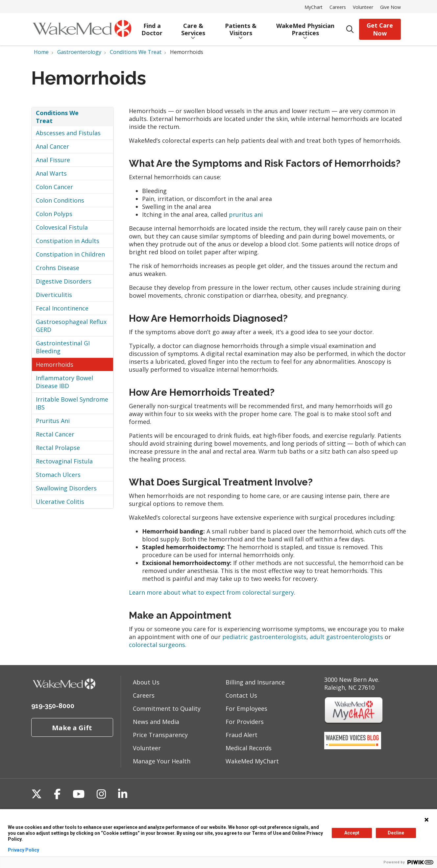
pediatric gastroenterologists (264, 637)
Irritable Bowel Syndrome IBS (72, 403)
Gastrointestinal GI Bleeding (63, 347)
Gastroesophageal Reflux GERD (71, 326)
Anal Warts (51, 173)
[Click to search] (350, 29)
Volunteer (363, 7)
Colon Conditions (60, 200)
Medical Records (249, 748)
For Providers (245, 722)
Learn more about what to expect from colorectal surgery (211, 592)
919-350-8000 (53, 706)
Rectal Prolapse (58, 448)
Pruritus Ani (53, 421)
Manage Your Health (162, 761)
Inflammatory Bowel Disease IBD (64, 382)
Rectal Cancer (55, 434)
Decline (396, 833)
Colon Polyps (54, 214)
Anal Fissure (53, 160)
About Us (146, 682)
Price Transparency (160, 735)
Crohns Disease (58, 268)
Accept (352, 833)
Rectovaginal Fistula (64, 461)
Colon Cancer (54, 187)
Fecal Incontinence (62, 308)
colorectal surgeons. (158, 645)
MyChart (314, 7)
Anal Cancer (52, 146)
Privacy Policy (24, 850)
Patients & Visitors (241, 27)
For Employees (246, 708)
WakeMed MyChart (252, 761)
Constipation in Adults (68, 241)
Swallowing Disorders (66, 488)
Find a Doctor (152, 27)
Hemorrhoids (55, 364)
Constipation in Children (70, 254)
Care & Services (193, 27)
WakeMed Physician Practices (305, 27)
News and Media (156, 722)
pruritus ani (246, 214)
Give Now (390, 7)
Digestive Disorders (64, 281)
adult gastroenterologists (346, 637)
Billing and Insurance (255, 682)
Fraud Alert (242, 735)
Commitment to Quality (167, 708)
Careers (338, 7)
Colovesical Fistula (62, 227)
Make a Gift (72, 728)
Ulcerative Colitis (60, 502)
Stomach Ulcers (58, 475)
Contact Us (241, 695)
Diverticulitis (54, 295)
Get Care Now (380, 29)
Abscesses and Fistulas (68, 133)
